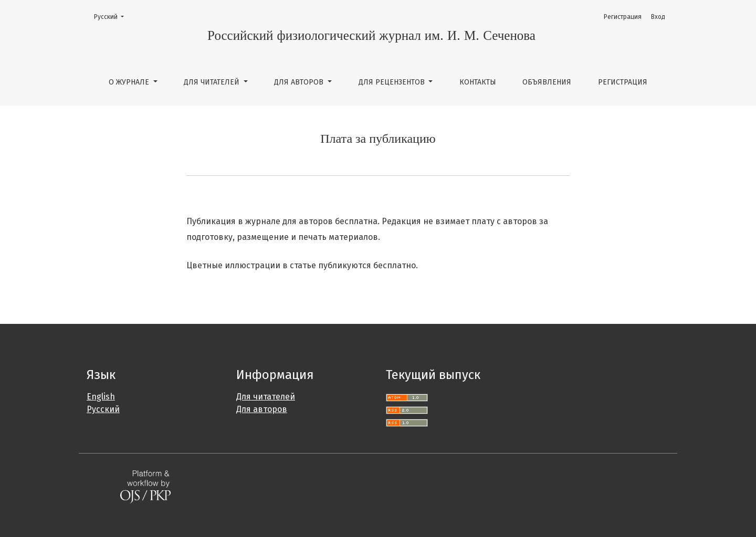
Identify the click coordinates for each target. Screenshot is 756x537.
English (101, 397)
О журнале (130, 82)
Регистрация (623, 82)
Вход (658, 17)
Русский (112, 16)
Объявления (547, 82)
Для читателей (213, 82)
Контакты (478, 82)
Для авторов (300, 82)
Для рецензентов (393, 82)
